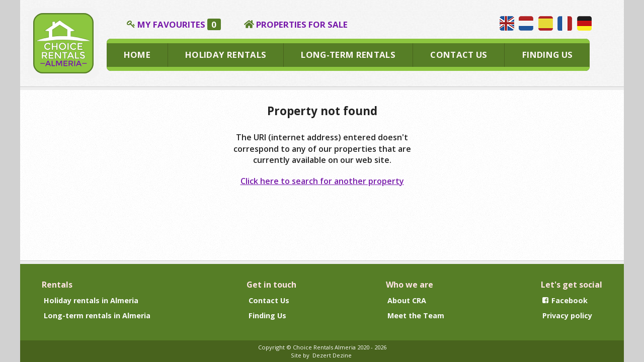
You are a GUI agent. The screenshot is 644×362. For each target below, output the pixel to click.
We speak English (507, 23)
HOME (137, 55)
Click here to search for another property (322, 181)
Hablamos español (546, 23)
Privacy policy (567, 315)
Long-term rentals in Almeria (97, 315)
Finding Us (267, 315)
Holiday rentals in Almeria (91, 300)
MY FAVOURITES (179, 24)
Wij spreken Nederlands (526, 23)
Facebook (565, 300)
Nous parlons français (565, 23)
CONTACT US (459, 55)
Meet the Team (416, 315)
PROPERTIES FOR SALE (302, 24)
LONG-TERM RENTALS (348, 55)
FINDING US (547, 55)
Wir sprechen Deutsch (584, 23)
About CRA (407, 300)
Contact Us (269, 300)
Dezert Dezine (332, 355)
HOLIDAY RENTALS (226, 55)
